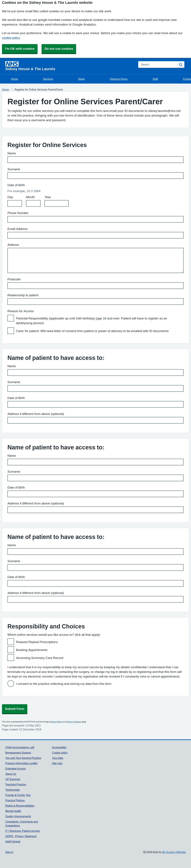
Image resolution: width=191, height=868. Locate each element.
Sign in (9, 852)
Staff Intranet (13, 841)
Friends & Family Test (18, 795)
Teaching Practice (16, 784)
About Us (11, 774)
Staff (155, 79)
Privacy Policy (56, 722)
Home (14, 79)
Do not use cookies (59, 49)
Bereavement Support (18, 753)
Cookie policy (60, 753)
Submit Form (15, 709)
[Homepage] (70, 66)
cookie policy (11, 38)
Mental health (13, 811)
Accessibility (59, 747)
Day (10, 197)
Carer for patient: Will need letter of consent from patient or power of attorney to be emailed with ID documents (92, 331)
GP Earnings (13, 779)
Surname (14, 169)
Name (12, 153)
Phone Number (18, 213)
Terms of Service (74, 722)
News (81, 79)
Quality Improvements (18, 816)
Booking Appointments (32, 650)
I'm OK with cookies (20, 49)
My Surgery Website (174, 852)
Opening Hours (119, 79)
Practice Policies (15, 800)
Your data (58, 758)
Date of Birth (16, 398)
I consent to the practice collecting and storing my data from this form (64, 684)
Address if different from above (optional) (36, 414)
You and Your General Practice (23, 758)
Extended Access (15, 769)
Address (13, 245)
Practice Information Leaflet (21, 763)
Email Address (18, 229)
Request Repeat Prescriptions (37, 642)
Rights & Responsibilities (20, 806)
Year (48, 197)
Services (48, 79)
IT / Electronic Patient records (23, 831)
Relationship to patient (23, 295)
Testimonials (13, 790)
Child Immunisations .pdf (20, 747)
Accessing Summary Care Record (40, 658)
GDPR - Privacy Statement (21, 836)
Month (30, 197)
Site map (57, 763)
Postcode (14, 279)
